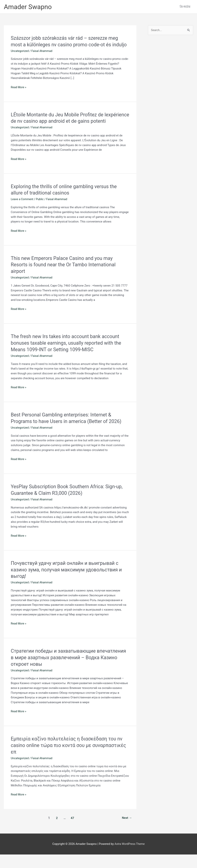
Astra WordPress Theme (130, 857)
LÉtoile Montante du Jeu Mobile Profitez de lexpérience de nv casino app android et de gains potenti (65, 128)
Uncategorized (20, 58)
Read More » (19, 94)
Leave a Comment (22, 213)
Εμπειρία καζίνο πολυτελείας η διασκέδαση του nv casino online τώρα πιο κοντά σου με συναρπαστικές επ (68, 759)
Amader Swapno (28, 7)
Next (127, 831)
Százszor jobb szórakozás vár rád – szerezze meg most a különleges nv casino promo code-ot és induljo (66, 45)
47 (72, 831)
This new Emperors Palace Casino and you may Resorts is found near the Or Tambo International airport (65, 278)
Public (40, 213)
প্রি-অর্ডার (185, 7)
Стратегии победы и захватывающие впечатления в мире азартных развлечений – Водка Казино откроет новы (64, 671)
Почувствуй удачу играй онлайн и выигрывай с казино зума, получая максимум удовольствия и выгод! (68, 583)
